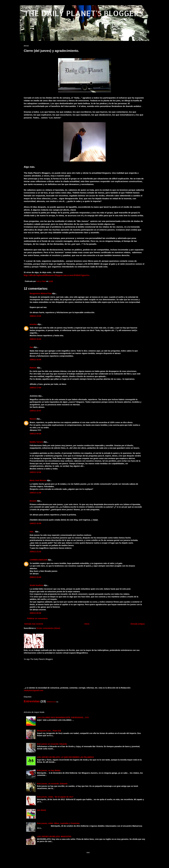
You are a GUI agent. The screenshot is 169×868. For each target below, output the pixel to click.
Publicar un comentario (37, 618)
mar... (32, 532)
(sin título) (41, 810)
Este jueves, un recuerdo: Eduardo (52, 784)
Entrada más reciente (34, 624)
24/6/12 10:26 (35, 472)
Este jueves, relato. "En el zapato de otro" (55, 797)
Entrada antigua (138, 624)
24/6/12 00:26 (35, 434)
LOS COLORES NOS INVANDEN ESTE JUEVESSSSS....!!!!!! (63, 717)
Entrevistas (32, 701)
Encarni (33, 501)
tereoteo (33, 324)
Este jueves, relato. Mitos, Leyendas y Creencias (58, 823)
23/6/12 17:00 (35, 388)
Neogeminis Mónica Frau (41, 293)
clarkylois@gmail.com (34, 690)
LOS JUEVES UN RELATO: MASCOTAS (54, 836)
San (31, 347)
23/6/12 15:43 (35, 339)
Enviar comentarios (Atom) (48, 628)
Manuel (33, 419)
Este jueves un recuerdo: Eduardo (52, 744)
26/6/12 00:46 (35, 613)
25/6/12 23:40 (35, 577)
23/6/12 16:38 (35, 360)
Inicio (87, 624)
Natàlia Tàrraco (36, 442)
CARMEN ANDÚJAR (38, 560)
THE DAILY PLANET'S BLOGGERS (83, 13)
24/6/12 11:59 (35, 493)
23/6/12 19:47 (35, 411)
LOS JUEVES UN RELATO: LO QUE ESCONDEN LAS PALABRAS (65, 757)
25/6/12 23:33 (35, 552)
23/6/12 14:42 (35, 316)
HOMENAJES (51, 702)
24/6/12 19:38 (35, 523)
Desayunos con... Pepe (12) (49, 731)
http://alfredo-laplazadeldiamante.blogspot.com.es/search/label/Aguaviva (57, 275)
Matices (33, 368)
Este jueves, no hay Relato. (49, 770)
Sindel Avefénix (37, 585)
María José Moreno (38, 480)
